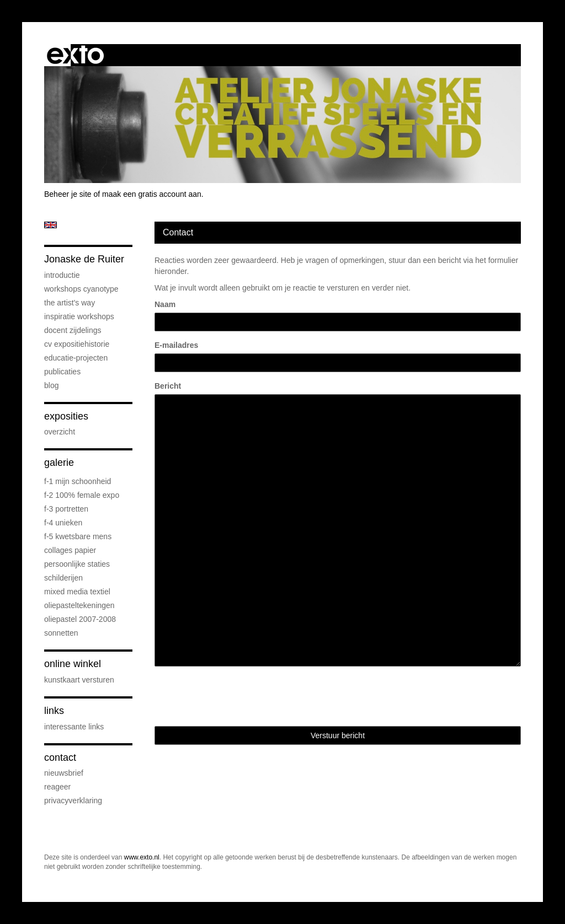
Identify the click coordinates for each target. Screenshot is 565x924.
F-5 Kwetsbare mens (78, 536)
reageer (57, 787)
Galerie (59, 463)
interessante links (74, 727)
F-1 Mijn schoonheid (78, 481)
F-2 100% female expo (82, 495)
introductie (62, 275)
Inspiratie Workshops (79, 316)
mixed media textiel (77, 592)
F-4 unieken (63, 523)
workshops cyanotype (81, 289)
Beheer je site (68, 194)
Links (54, 711)
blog (51, 385)
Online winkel (73, 664)
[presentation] (238, 696)
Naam (165, 304)
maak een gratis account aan (152, 194)
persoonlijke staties (77, 564)
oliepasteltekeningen (79, 605)
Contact (60, 758)
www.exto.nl (142, 857)
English (50, 225)
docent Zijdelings (73, 330)
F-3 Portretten (66, 509)
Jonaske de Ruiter (84, 259)
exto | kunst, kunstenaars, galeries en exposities (75, 55)
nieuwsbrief (64, 773)
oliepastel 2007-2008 (80, 619)
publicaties (62, 372)
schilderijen (63, 578)
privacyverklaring (73, 801)
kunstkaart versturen (79, 680)
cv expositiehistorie (77, 344)
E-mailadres (176, 345)
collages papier (70, 550)
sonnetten (61, 633)
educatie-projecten (76, 358)
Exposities (66, 416)
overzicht (60, 432)
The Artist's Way (70, 303)
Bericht (168, 386)
